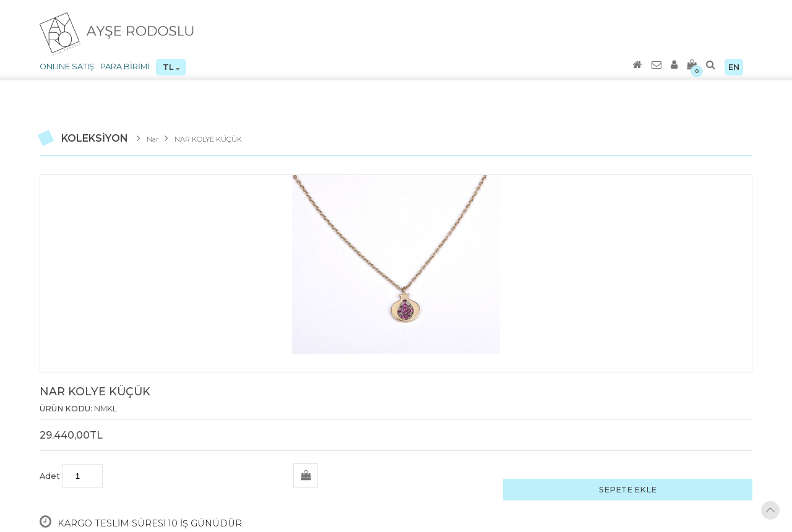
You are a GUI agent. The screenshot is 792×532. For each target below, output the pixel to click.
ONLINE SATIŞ (67, 66)
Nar (153, 139)
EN (734, 67)
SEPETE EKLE (628, 490)
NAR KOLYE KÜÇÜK (208, 139)
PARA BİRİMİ (125, 66)
